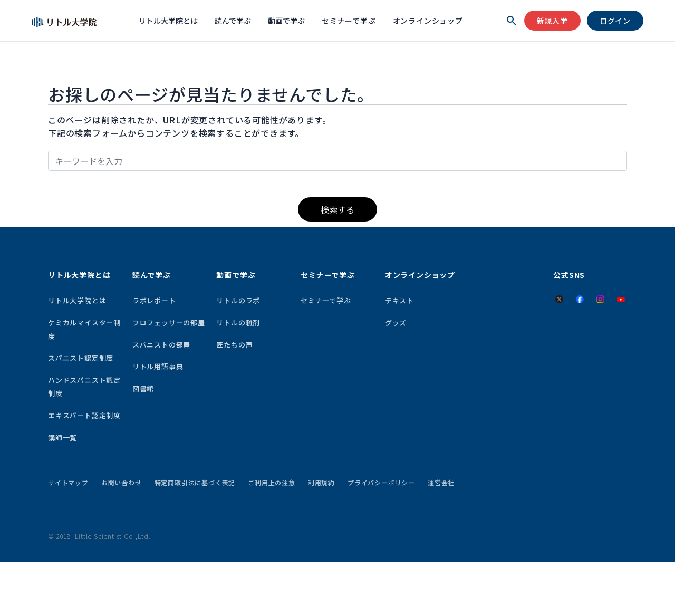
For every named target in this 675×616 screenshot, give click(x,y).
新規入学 (552, 21)
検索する (337, 209)
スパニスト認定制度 (81, 358)
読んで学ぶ (233, 21)
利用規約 (321, 482)
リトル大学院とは (168, 21)
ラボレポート (154, 300)
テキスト (399, 300)
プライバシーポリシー (381, 482)
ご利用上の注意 (272, 482)
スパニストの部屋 (161, 345)
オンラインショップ (428, 21)
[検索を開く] (512, 21)
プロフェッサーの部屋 (169, 323)
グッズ (396, 323)
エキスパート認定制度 (84, 415)
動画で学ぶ (286, 21)
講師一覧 (62, 437)
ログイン (615, 21)
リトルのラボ (238, 300)
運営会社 (441, 482)
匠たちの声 (234, 345)
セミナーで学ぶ (349, 21)
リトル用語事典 (158, 366)
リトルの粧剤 (238, 323)
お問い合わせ (122, 482)
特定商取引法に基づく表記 (195, 482)
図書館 (143, 388)
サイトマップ (68, 482)
